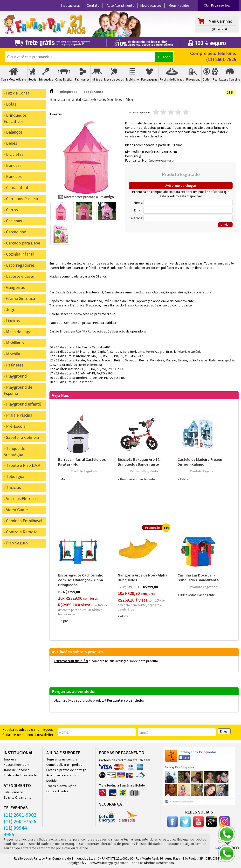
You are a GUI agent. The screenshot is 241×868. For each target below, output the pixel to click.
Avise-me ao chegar (181, 186)
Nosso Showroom (16, 765)
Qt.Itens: (218, 29)
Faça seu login (222, 5)
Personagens (149, 79)
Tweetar (56, 114)
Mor (145, 160)
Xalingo (185, 479)
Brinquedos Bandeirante (138, 479)
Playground (193, 79)
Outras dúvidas (57, 791)
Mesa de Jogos (114, 79)
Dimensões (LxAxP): (139, 152)
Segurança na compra (62, 759)
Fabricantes (82, 79)
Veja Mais (60, 395)
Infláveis (97, 79)
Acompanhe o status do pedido (63, 778)
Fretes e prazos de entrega (66, 770)
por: (61, 592)
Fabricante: (134, 160)
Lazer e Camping (230, 79)
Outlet (207, 79)
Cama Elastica (64, 79)
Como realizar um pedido (64, 765)
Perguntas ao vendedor (74, 691)
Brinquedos (46, 79)
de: (120, 587)
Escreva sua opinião (71, 661)
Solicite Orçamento (17, 797)
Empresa (10, 759)
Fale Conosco (13, 792)
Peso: (130, 156)
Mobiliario (133, 79)
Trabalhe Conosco (17, 770)
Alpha (65, 621)
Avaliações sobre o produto (77, 652)
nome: (64, 732)
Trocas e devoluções (61, 786)
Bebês (32, 79)
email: (144, 732)
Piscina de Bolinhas (172, 79)
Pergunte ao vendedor (126, 700)
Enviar (224, 731)
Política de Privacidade (20, 775)
